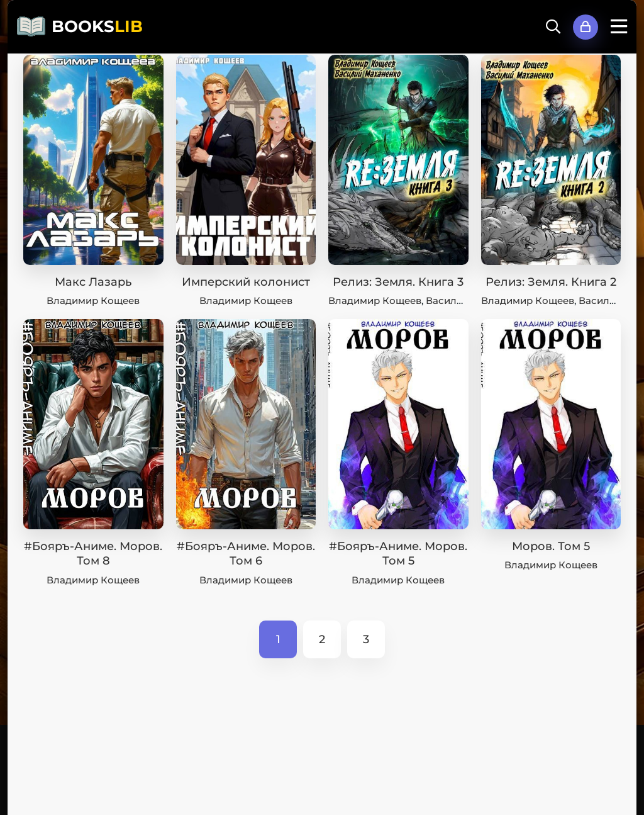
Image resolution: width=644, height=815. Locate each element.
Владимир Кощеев (93, 301)
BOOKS (97, 26)
